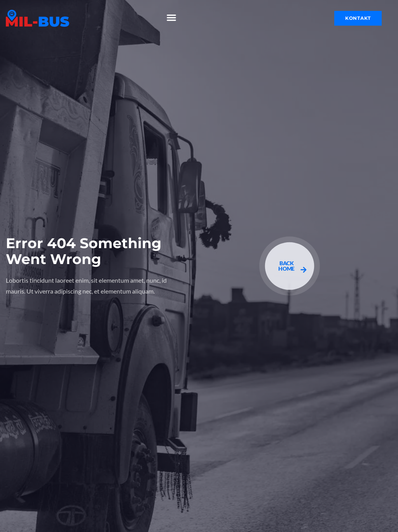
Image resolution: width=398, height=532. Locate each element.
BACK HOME (292, 267)
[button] (172, 17)
